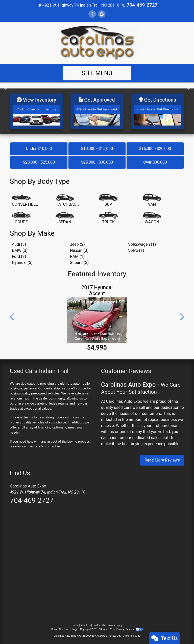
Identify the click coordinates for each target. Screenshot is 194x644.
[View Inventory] (36, 110)
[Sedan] (65, 216)
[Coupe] (21, 216)
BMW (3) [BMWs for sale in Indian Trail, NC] (20, 248)
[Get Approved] (97, 110)
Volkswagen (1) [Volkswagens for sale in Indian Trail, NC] (142, 242)
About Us (86, 623)
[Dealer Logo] (97, 42)
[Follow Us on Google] (102, 14)
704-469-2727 (142, 5)
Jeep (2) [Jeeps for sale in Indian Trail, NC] (77, 242)
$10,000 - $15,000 (97, 147)
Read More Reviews (162, 458)
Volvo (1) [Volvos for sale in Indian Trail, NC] (136, 248)
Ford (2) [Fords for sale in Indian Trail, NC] (19, 254)
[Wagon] (152, 216)
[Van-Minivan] (152, 198)
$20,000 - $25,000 (39, 160)
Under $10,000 (39, 147)
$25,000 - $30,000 (97, 160)
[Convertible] (25, 198)
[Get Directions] (158, 110)
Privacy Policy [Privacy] (115, 623)
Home (75, 623)
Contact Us (99, 623)
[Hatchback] (67, 198)
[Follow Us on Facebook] (92, 14)
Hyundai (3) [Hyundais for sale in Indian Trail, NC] (22, 260)
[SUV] (108, 198)
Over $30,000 (155, 160)
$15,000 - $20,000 (155, 147)
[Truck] (108, 216)
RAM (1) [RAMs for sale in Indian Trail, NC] (77, 254)
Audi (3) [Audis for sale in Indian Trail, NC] (19, 242)
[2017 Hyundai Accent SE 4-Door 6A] (97, 318)
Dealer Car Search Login (65, 627)
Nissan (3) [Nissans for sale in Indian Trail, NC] (79, 248)
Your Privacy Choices (126, 627)
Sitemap (104, 627)
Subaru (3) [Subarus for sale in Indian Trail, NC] (79, 260)
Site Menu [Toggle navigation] (97, 73)
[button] (4, 85)
